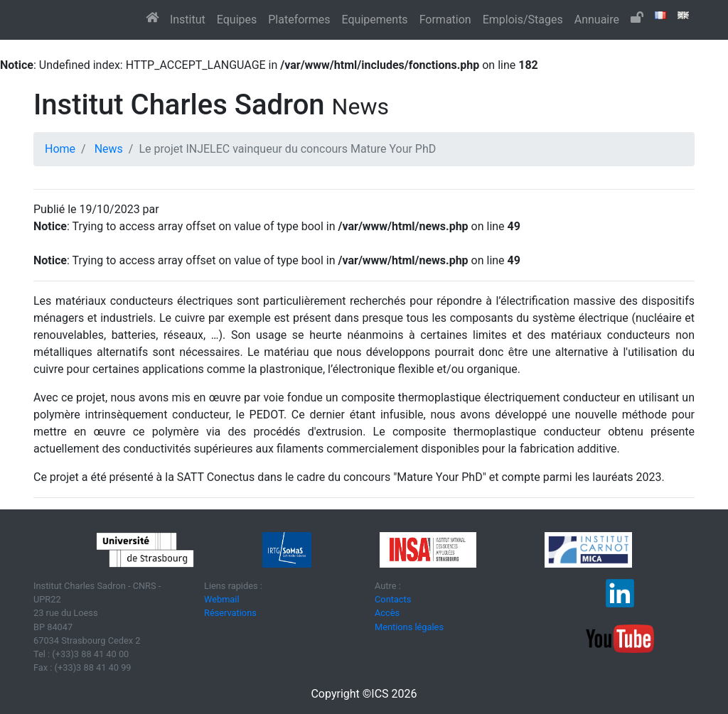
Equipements (375, 20)
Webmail (222, 599)
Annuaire (597, 20)
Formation (445, 20)
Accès (387, 613)
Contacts (393, 599)
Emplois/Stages (523, 20)
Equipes (237, 20)
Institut (188, 20)
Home (60, 149)
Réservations (230, 613)
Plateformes (299, 20)
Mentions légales (409, 627)
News (109, 149)
